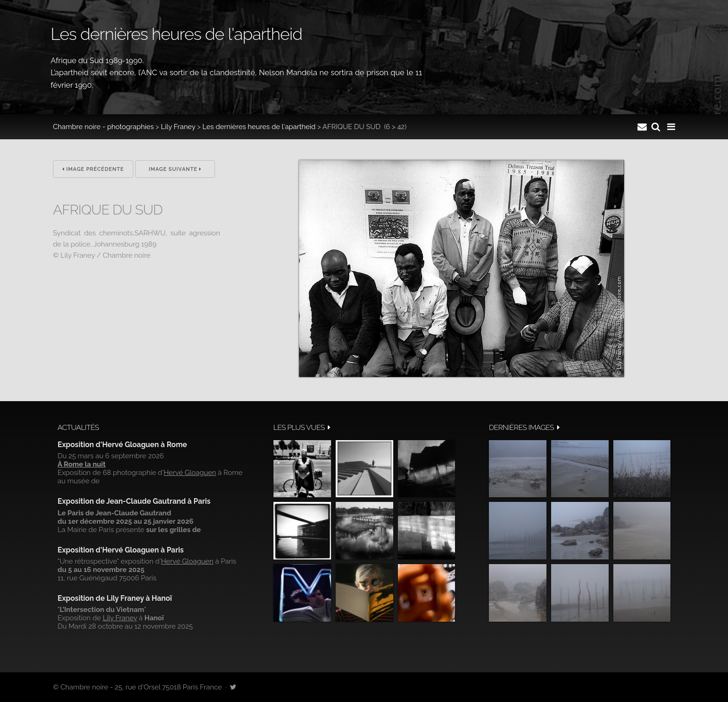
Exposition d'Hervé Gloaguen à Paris (121, 550)
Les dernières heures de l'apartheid (259, 127)
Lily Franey (178, 127)
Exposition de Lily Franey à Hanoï (115, 598)
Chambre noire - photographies (103, 127)
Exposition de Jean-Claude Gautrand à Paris (134, 501)
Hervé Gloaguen (190, 473)
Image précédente (93, 169)
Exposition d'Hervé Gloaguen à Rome (122, 445)
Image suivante (175, 169)
